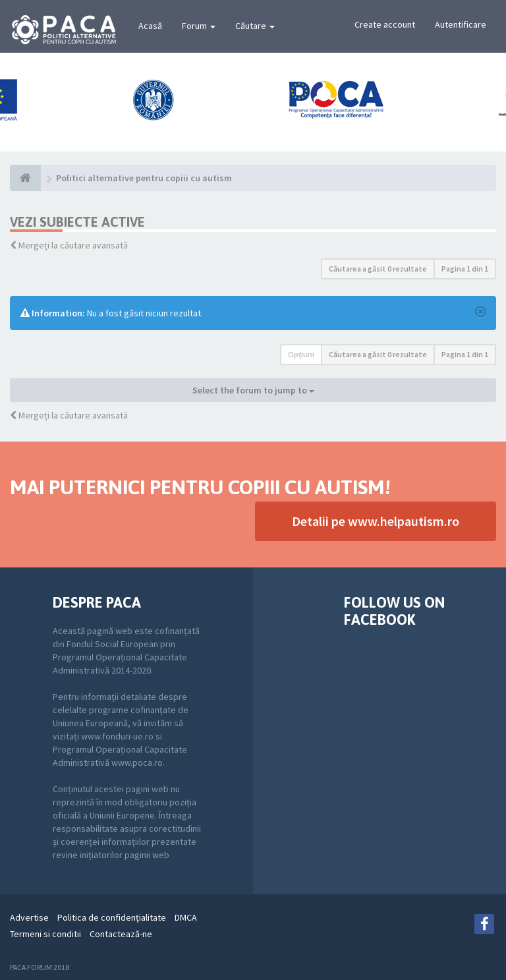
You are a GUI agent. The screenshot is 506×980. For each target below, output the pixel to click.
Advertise (29, 917)
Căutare (255, 26)
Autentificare (461, 24)
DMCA (186, 917)
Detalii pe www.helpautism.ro (376, 521)
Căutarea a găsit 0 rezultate (378, 269)
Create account (385, 24)
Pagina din (465, 269)
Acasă (150, 26)
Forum (199, 26)
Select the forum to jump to (253, 390)
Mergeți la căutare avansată (73, 245)
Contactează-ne (121, 934)
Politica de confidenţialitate (112, 917)
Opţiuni (301, 354)
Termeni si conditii (45, 934)
